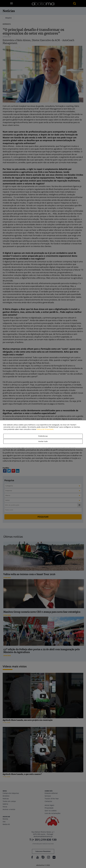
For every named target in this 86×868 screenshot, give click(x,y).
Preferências (43, 436)
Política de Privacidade (45, 429)
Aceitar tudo (43, 441)
